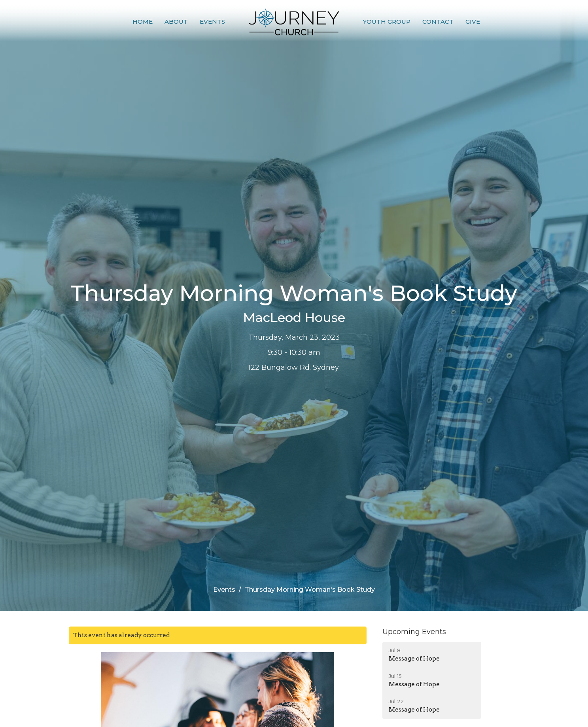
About (176, 22)
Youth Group (387, 22)
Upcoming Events (414, 632)
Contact (438, 22)
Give (473, 22)
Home (143, 22)
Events (212, 22)
